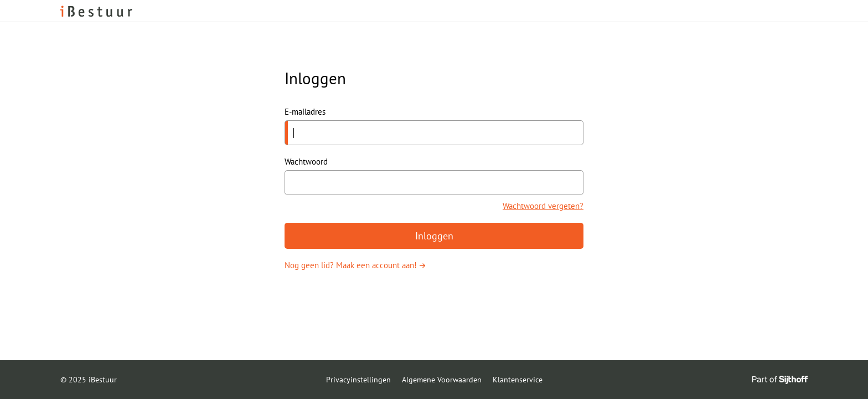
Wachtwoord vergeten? (543, 206)
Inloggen (434, 236)
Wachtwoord (306, 162)
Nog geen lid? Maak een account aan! (351, 265)
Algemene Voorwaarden (442, 380)
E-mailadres (305, 112)
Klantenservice (518, 380)
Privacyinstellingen (358, 380)
